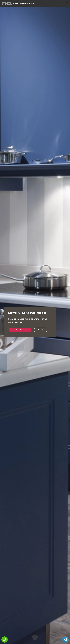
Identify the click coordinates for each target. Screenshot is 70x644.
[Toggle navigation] (67, 3)
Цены (41, 330)
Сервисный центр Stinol (24, 3)
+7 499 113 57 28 (20, 330)
